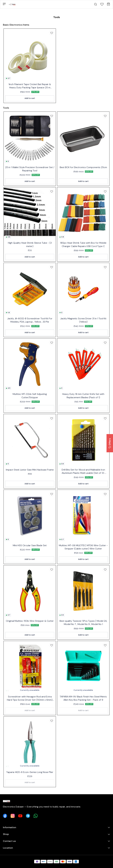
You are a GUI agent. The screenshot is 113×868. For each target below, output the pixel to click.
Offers (110, 443)
